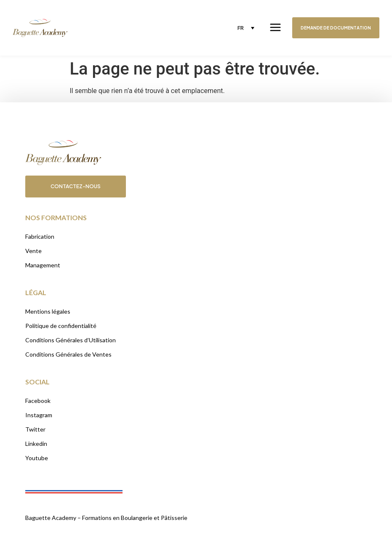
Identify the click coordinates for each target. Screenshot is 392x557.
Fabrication (40, 236)
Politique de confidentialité (61, 326)
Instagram (39, 415)
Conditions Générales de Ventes (68, 354)
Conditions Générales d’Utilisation (71, 340)
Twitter (35, 429)
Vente (33, 251)
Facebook (38, 401)
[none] (246, 28)
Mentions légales (48, 311)
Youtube (37, 458)
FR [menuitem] (241, 28)
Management (43, 265)
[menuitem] (246, 28)
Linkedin (36, 444)
